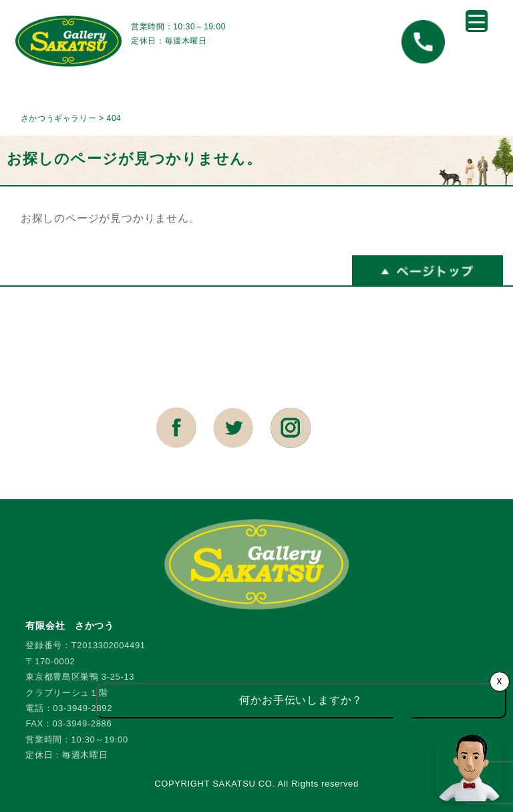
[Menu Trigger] (477, 21)
